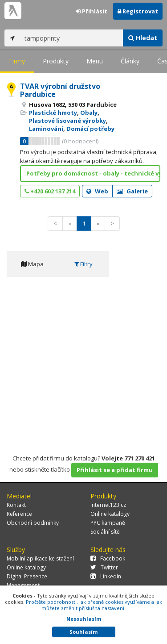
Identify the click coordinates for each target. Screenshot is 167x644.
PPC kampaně (108, 523)
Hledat (143, 38)
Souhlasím (83, 632)
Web (97, 191)
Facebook (108, 558)
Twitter (104, 567)
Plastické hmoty (53, 113)
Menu (95, 61)
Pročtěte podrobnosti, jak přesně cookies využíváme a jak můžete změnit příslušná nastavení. (94, 605)
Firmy (17, 61)
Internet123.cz (108, 505)
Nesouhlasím (84, 619)
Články (130, 61)
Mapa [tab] (32, 264)
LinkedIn (106, 576)
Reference (19, 514)
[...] (71, 38)
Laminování (46, 129)
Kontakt (16, 505)
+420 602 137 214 (50, 191)
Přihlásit (92, 11)
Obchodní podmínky (33, 523)
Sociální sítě (105, 532)
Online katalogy (110, 514)
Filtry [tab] (83, 264)
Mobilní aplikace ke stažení (40, 558)
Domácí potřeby (90, 129)
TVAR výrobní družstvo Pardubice (60, 90)
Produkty (56, 61)
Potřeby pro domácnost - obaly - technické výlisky (93, 173)
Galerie (132, 191)
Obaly (89, 113)
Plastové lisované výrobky (67, 121)
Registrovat (138, 11)
